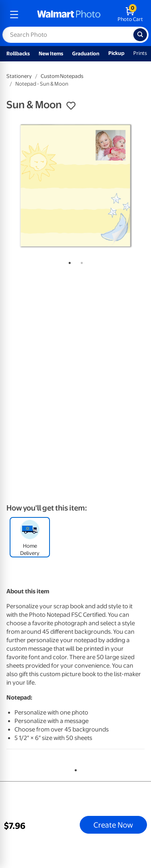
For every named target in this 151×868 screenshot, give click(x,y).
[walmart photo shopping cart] (130, 15)
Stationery (19, 76)
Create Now (113, 825)
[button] (71, 106)
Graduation (86, 54)
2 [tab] (80, 261)
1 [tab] (68, 261)
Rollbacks (18, 54)
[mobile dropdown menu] (14, 15)
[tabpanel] (75, 186)
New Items (51, 54)
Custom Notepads (62, 76)
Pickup (116, 53)
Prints (140, 53)
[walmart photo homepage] (69, 15)
